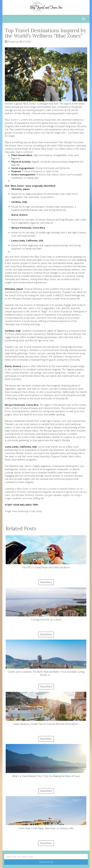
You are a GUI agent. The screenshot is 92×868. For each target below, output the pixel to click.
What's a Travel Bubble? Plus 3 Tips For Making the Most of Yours (46, 761)
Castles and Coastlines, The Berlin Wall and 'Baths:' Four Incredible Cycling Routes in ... (46, 658)
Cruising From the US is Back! (46, 604)
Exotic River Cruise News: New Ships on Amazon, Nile (46, 813)
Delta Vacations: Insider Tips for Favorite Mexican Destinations (46, 709)
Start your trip (46, 862)
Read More (46, 582)
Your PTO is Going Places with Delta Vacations (46, 552)
